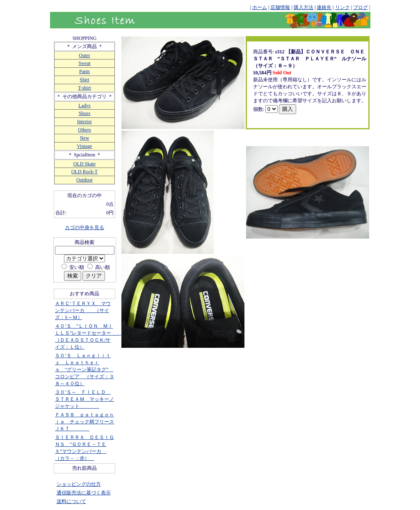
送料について (71, 501)
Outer (84, 55)
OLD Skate (84, 164)
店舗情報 (280, 7)
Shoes (85, 113)
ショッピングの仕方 (79, 484)
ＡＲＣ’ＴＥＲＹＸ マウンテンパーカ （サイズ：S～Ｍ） (83, 310)
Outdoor (84, 180)
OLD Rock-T (84, 172)
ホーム (260, 7)
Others (84, 130)
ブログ (361, 7)
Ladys (84, 106)
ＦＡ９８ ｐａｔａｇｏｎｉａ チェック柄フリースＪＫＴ (84, 422)
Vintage (84, 146)
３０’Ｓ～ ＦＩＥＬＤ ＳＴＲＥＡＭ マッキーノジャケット (84, 399)
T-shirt (84, 88)
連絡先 (324, 7)
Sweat (84, 63)
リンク (342, 7)
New (85, 138)
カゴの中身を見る (84, 227)
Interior (84, 122)
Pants (84, 71)
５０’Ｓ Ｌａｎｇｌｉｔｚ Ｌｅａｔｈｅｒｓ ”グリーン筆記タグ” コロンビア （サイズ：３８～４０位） (84, 370)
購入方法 (304, 7)
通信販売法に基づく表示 (84, 493)
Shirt (84, 80)
